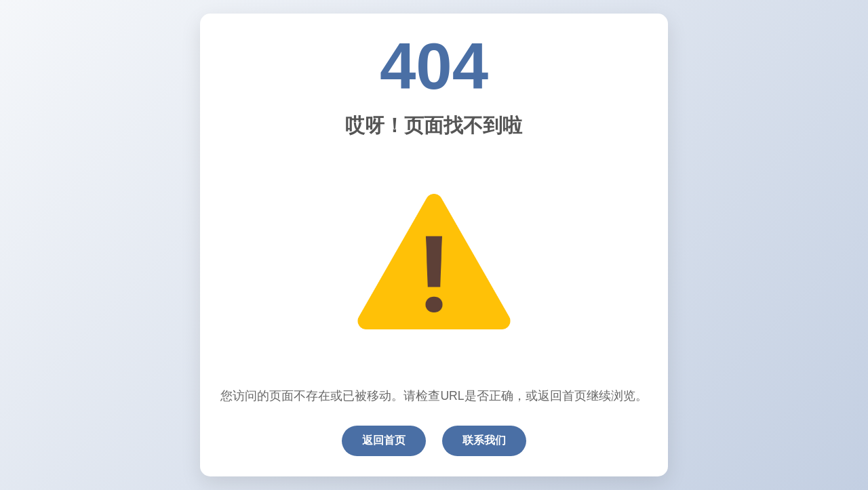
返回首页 (384, 440)
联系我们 (484, 440)
